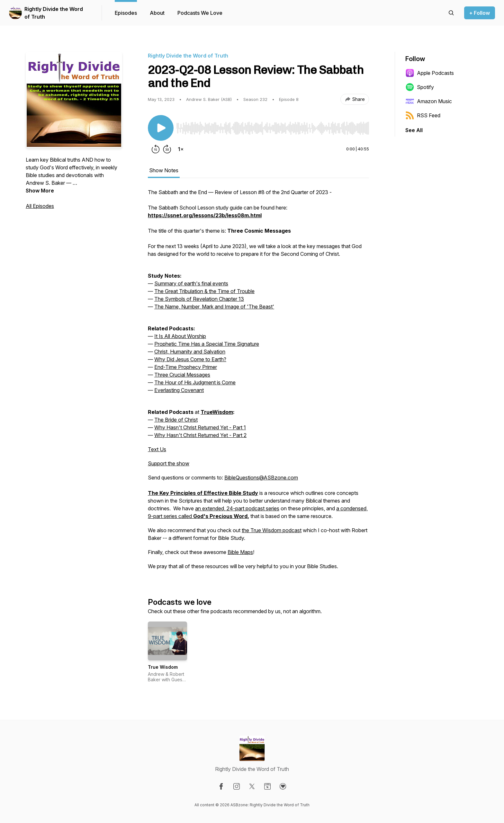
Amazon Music (429, 101)
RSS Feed (423, 115)
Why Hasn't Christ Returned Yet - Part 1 (200, 427)
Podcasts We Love (200, 13)
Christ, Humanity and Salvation (190, 352)
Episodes (126, 13)
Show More (40, 191)
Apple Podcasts (430, 73)
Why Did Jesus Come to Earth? (190, 359)
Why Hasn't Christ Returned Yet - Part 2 (200, 435)
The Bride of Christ (176, 420)
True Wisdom (163, 667)
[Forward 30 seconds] (167, 149)
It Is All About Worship (180, 336)
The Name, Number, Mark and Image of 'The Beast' (214, 307)
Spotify (420, 87)
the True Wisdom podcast (272, 530)
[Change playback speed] (181, 149)
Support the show (169, 463)
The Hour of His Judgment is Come (195, 382)
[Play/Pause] (161, 128)
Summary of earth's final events (191, 283)
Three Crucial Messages (182, 375)
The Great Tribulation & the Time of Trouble (204, 291)
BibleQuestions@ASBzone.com (261, 478)
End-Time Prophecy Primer (186, 367)
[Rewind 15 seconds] (156, 149)
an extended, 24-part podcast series (237, 508)
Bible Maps (240, 552)
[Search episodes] (451, 13)
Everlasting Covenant (179, 390)
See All (414, 130)
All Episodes (40, 206)
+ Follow (480, 13)
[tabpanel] (258, 382)
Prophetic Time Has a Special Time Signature (207, 344)
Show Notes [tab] (164, 170)
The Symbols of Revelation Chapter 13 (199, 299)
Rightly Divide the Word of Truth (54, 13)
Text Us (157, 449)
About (157, 13)
